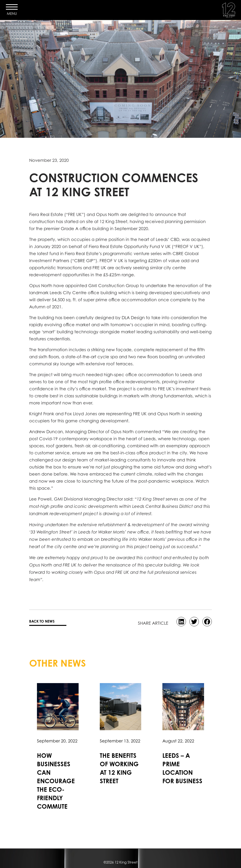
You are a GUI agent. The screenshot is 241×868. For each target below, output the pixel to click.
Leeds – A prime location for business (182, 768)
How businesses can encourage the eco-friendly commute (56, 781)
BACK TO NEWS (42, 621)
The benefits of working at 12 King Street (119, 768)
